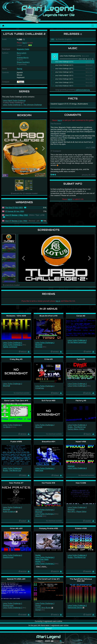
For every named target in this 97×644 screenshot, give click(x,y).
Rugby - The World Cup (77, 427)
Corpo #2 (81, 316)
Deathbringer (8, 557)
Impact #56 (81, 442)
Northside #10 (48, 483)
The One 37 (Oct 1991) (14, 208)
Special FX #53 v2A (16, 579)
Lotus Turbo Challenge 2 (12, 343)
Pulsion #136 (81, 528)
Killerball (71, 466)
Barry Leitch (22, 53)
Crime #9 (48, 359)
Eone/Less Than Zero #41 (16, 401)
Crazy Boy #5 (16, 359)
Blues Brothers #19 (48, 316)
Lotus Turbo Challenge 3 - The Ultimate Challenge (22, 105)
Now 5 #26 (81, 483)
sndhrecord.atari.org (83, 90)
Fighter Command (10, 347)
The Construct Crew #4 (48, 579)
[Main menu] (93, 26)
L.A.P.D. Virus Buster (43, 608)
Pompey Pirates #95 (48, 528)
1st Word (7, 427)
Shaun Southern (23, 62)
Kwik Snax (39, 470)
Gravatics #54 (48, 442)
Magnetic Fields (23, 49)
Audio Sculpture (9, 512)
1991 (53, 39)
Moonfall (39, 345)
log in (25, 43)
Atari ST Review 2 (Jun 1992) (16, 221)
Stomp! (38, 605)
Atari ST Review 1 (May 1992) (17, 215)
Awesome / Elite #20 (16, 316)
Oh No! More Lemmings (77, 342)
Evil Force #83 (48, 401)
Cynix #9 (81, 359)
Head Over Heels (42, 559)
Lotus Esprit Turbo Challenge (14, 100)
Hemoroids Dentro (75, 607)
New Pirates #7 (16, 483)
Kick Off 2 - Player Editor (77, 512)
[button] (5, 148)
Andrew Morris (23, 58)
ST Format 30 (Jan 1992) (15, 211)
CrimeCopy (40, 388)
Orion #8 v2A (16, 528)
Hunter (38, 555)
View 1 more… (42, 566)
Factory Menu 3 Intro (76, 429)
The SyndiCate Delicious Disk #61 (81, 580)
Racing (19, 69)
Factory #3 (81, 401)
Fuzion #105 (16, 442)
